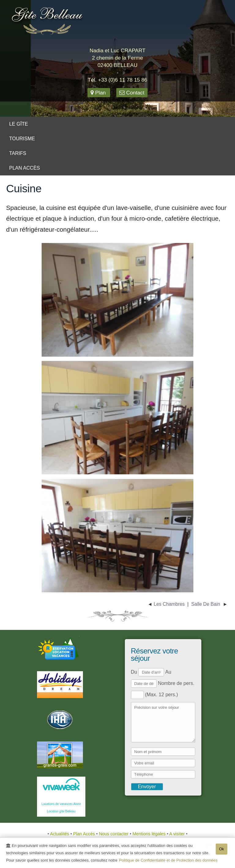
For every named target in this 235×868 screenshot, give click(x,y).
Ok (222, 850)
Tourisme (22, 139)
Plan (99, 93)
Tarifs (18, 153)
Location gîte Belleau (61, 811)
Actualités (60, 834)
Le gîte (19, 124)
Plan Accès (24, 168)
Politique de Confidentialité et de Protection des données (168, 861)
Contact (132, 93)
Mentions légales (150, 834)
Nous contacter (114, 834)
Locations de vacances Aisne (61, 804)
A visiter (177, 834)
